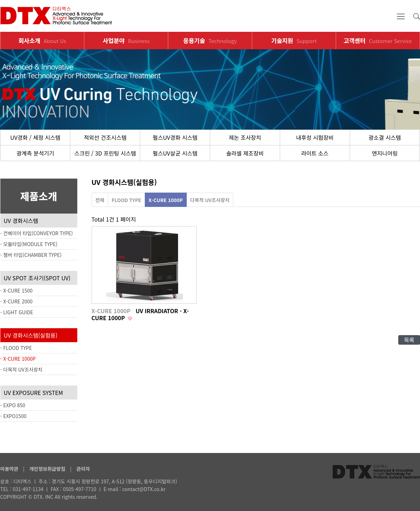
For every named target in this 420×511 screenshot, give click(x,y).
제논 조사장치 (245, 137)
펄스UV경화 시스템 (175, 137)
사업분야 (126, 40)
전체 (100, 200)
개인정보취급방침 (47, 469)
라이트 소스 (315, 153)
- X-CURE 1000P (18, 359)
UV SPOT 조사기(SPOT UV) (37, 278)
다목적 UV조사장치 (210, 200)
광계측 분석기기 (35, 153)
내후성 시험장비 (315, 137)
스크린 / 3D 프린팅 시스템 (105, 153)
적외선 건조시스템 (105, 137)
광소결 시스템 (385, 137)
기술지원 (294, 40)
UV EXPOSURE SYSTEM (33, 393)
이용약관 (9, 469)
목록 (409, 340)
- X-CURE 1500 (17, 290)
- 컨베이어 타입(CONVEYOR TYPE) (37, 233)
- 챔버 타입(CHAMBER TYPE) (31, 255)
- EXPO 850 (13, 405)
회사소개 (42, 40)
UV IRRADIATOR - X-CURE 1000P (140, 314)
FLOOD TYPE (126, 200)
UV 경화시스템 (21, 221)
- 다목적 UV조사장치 (22, 369)
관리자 (83, 469)
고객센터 (378, 40)
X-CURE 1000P (166, 200)
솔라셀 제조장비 (245, 153)
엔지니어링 (385, 153)
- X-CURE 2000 (17, 301)
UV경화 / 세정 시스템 (35, 137)
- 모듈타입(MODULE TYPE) (29, 244)
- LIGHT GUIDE (17, 312)
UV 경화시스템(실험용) (31, 335)
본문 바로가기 (0, 0)
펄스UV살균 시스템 (175, 153)
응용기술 (210, 40)
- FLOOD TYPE (16, 348)
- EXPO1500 (13, 416)
